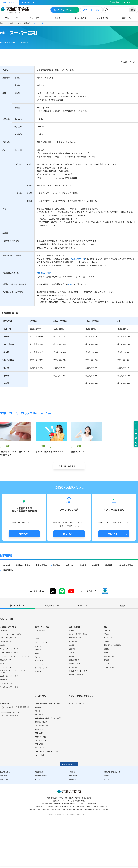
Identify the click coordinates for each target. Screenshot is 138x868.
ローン (37, 679)
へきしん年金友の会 (6, 724)
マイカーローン (39, 687)
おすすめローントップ (41, 683)
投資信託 (72, 671)
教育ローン (38, 694)
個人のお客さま (9, 2)
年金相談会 (3, 720)
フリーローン (39, 698)
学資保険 (72, 689)
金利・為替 (34, 18)
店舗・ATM (127, 18)
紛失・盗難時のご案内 (41, 766)
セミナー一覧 (39, 755)
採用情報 (115, 2)
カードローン (39, 705)
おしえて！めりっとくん (77, 744)
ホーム (5, 23)
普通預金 (109, 606)
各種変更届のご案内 (41, 763)
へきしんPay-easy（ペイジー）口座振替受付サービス (15, 749)
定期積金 (96, 606)
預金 (105, 667)
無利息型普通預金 (126, 606)
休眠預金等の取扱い (41, 816)
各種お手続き (80, 18)
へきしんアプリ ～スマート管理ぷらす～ (13, 675)
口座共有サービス (6, 682)
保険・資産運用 (75, 667)
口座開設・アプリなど (8, 667)
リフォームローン (40, 701)
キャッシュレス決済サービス (9, 728)
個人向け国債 (73, 708)
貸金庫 (2, 704)
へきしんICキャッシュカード (9, 689)
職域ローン (38, 712)
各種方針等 (3, 816)
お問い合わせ (73, 816)
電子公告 (106, 816)
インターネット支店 (42, 667)
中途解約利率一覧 (77, 259)
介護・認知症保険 (75, 704)
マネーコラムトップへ (68, 506)
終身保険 (72, 686)
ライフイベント (40, 781)
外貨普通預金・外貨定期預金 (112, 686)
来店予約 (3, 686)
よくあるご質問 (103, 18)
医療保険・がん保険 (75, 678)
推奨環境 (72, 813)
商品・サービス (11, 18)
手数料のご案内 (40, 777)
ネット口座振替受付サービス (9, 693)
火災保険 (72, 697)
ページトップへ (68, 805)
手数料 (57, 18)
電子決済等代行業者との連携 (112, 813)
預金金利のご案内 (44, 273)
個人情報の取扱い (6, 813)
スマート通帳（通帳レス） (8, 678)
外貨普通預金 (41, 606)
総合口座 (69, 606)
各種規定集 (72, 820)
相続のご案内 (39, 770)
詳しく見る (68, 574)
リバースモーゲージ (41, 709)
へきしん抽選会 (40, 796)
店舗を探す (23, 574)
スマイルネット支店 (91, 10)
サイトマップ (108, 820)
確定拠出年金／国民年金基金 (78, 675)
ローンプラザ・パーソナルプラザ (47, 792)
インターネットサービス (63, 10)
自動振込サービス (6, 701)
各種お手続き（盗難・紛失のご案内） (48, 759)
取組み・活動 (4, 820)
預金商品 (27, 23)
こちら (71, 284)
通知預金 (56, 606)
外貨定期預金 (8, 611)
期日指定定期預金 (23, 606)
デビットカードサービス (8, 708)
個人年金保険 (73, 682)
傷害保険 (72, 693)
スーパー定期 (108, 678)
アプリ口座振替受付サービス (9, 756)
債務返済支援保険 (75, 701)
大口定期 (6, 606)
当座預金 (83, 606)
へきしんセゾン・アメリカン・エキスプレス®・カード (14, 712)
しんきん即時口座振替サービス (10, 753)
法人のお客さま (28, 2)
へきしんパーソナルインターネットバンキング (14, 697)
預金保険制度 (39, 813)
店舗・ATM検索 (39, 788)
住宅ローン (38, 690)
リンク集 (37, 820)
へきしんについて (131, 2)
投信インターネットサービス (78, 712)
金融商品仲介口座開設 (76, 715)
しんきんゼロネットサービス (9, 717)
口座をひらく (4, 671)
